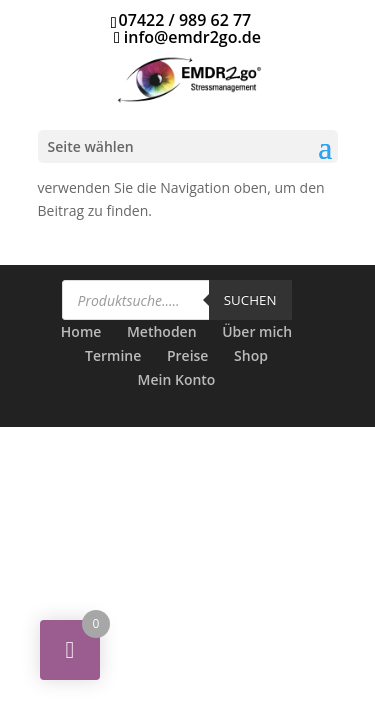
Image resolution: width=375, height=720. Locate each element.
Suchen (250, 300)
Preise (188, 355)
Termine (113, 355)
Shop (251, 355)
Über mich (257, 331)
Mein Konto (177, 379)
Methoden (162, 331)
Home (81, 331)
